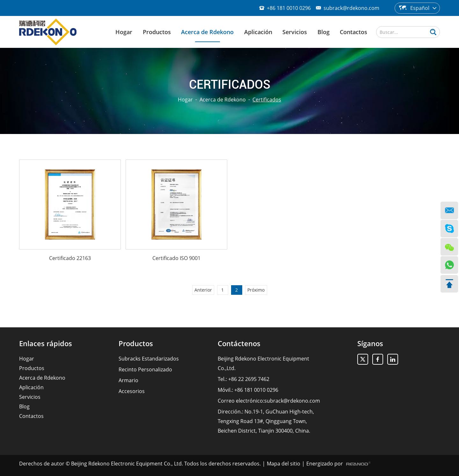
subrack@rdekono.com (351, 8)
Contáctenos (239, 343)
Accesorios (132, 391)
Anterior (203, 290)
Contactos (353, 32)
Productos (157, 32)
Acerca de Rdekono (207, 32)
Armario (128, 380)
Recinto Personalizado (145, 369)
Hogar (124, 32)
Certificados (267, 100)
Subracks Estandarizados (149, 359)
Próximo (256, 290)
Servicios (295, 32)
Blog (324, 32)
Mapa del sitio (284, 464)
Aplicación (258, 32)
